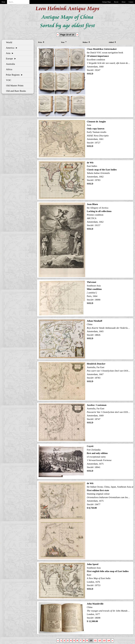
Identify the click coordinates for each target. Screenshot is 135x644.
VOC (8, 80)
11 (95, 640)
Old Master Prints (14, 86)
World (8, 42)
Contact (131, 2)
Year (64, 42)
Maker (86, 42)
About (124, 2)
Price (41, 42)
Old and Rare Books (15, 91)
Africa (9, 69)
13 (104, 640)
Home (4, 2)
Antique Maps (107, 2)
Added (112, 42)
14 (109, 640)
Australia (10, 64)
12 (100, 640)
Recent (116, 2)
